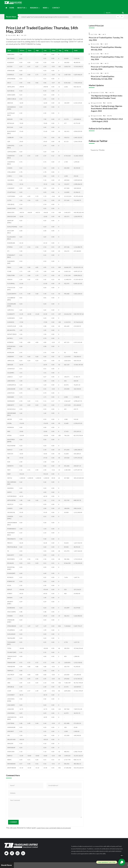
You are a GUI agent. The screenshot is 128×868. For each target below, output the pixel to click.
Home (12, 8)
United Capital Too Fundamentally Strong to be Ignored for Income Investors (45, 17)
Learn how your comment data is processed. (54, 828)
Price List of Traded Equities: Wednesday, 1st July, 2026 (103, 78)
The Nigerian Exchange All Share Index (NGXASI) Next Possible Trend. (107, 99)
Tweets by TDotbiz (97, 150)
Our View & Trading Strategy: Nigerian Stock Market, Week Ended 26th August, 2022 (107, 111)
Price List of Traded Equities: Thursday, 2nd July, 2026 (107, 68)
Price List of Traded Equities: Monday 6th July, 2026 (106, 48)
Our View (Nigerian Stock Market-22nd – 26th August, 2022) (107, 122)
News (45, 8)
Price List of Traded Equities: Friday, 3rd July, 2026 (107, 58)
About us (21, 8)
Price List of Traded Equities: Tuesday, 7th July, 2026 (106, 39)
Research (34, 8)
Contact (56, 8)
